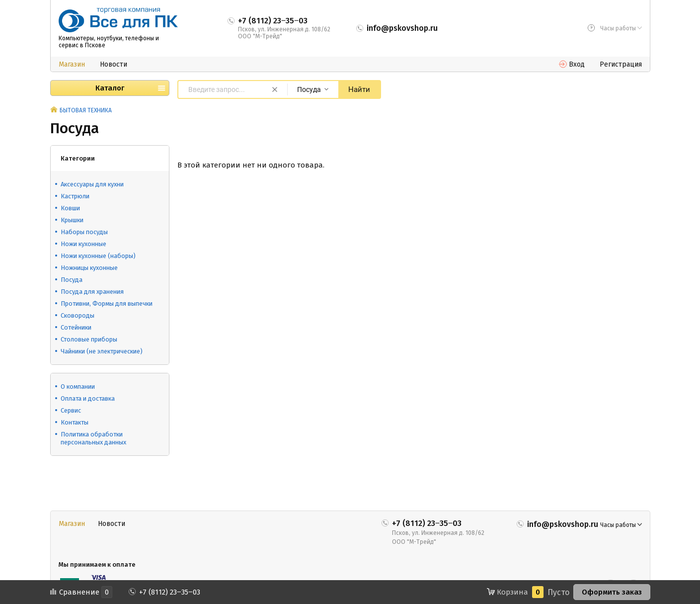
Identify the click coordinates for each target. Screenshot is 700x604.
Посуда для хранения (92, 292)
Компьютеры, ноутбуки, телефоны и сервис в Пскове (109, 42)
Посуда (72, 280)
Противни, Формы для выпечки (107, 303)
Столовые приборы (89, 339)
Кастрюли (75, 196)
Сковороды (78, 315)
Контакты (75, 422)
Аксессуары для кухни (92, 184)
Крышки (72, 220)
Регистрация (621, 64)
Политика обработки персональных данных (93, 438)
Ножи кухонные (83, 244)
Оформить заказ (612, 592)
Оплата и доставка (88, 398)
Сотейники (76, 327)
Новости (114, 64)
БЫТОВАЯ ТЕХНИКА (86, 110)
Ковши (70, 208)
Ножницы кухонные (89, 268)
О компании (78, 387)
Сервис (71, 410)
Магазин (72, 64)
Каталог (110, 88)
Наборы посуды (84, 232)
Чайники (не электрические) (102, 351)
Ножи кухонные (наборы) (98, 256)
